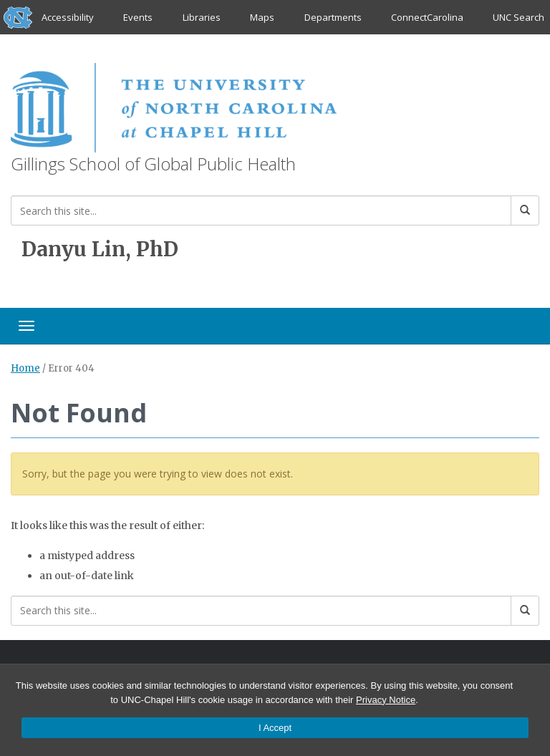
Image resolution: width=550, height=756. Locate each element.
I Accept (275, 728)
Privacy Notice (386, 700)
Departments (333, 17)
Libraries (202, 17)
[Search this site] (261, 210)
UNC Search (518, 17)
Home (25, 368)
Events (139, 17)
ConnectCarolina (427, 17)
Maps (262, 17)
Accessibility (68, 17)
